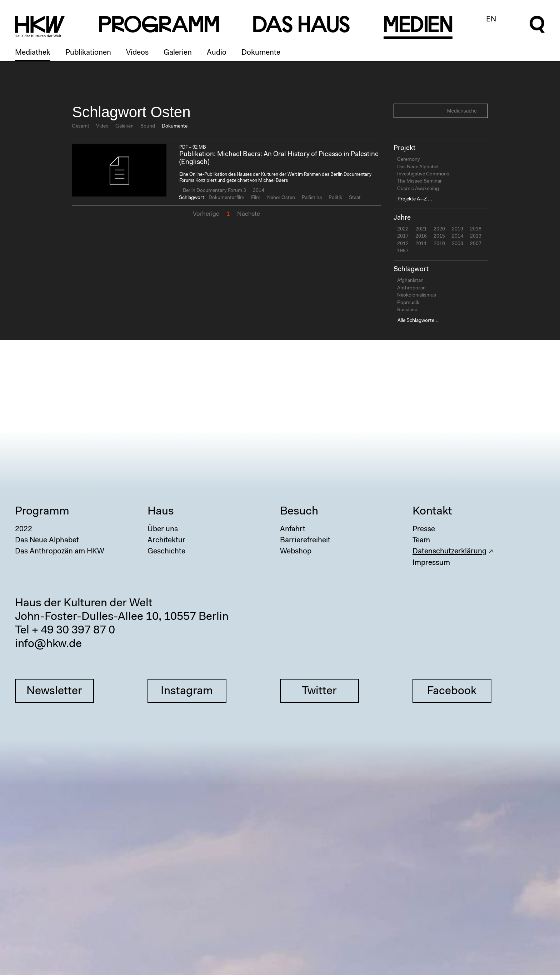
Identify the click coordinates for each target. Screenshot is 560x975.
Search (481, 110)
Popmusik (408, 303)
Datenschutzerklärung (449, 551)
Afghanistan (410, 281)
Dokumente (261, 53)
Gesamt (81, 126)
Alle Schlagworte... (418, 321)
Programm (42, 512)
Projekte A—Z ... (415, 199)
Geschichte (166, 551)
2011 (421, 244)
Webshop (296, 551)
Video (102, 126)
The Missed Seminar (419, 181)
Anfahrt (293, 529)
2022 (403, 229)
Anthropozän (411, 288)
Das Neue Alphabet (418, 167)
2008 (457, 244)
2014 (259, 191)
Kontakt (432, 512)
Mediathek (33, 53)
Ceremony (409, 160)
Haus (161, 512)
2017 (403, 237)
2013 (476, 237)
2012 (403, 244)
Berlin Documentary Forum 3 (214, 191)
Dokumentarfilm (226, 198)
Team (421, 540)
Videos (137, 53)
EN (491, 19)
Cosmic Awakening (418, 189)
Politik (335, 198)
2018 (476, 229)
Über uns (163, 529)
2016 (421, 237)
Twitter (319, 691)
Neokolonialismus (417, 295)
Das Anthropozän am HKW (60, 551)
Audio (217, 53)
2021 (421, 229)
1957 (403, 251)
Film (256, 198)
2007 (476, 244)
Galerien (178, 53)
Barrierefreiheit (305, 540)
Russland (407, 310)
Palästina (312, 198)
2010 (439, 244)
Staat (355, 198)
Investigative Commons (423, 174)
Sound (148, 126)
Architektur (166, 540)
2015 (439, 237)
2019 (457, 229)
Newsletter (54, 691)
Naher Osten (281, 198)
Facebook (452, 691)
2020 (439, 229)
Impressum (431, 563)
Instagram (187, 691)
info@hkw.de (48, 644)
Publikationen (88, 53)
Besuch (299, 512)
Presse (424, 529)
